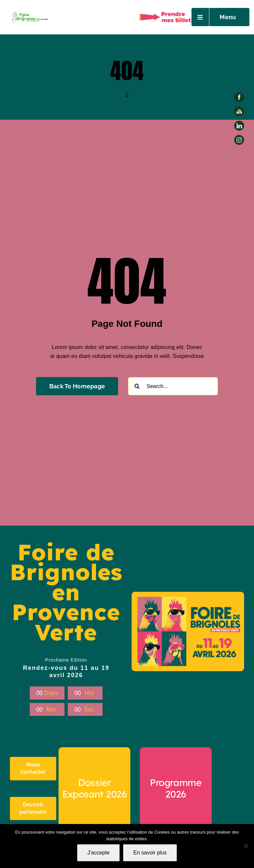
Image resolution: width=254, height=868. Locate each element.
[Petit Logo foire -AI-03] (30, 12)
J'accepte (98, 853)
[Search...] (173, 386)
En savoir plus (150, 853)
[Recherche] (137, 386)
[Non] (246, 846)
